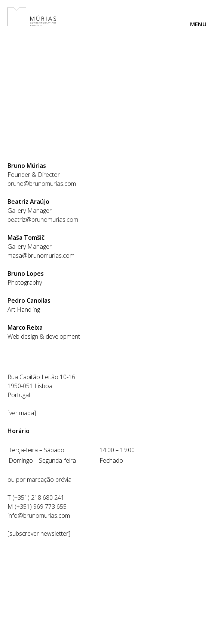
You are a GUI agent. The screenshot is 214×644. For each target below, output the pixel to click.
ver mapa (22, 413)
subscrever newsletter (39, 533)
